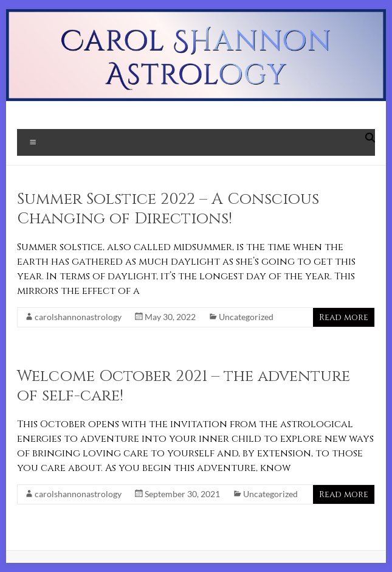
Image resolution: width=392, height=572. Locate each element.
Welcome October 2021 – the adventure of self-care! (184, 386)
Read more (344, 317)
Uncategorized (246, 317)
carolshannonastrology (78, 317)
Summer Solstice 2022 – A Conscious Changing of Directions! (168, 209)
